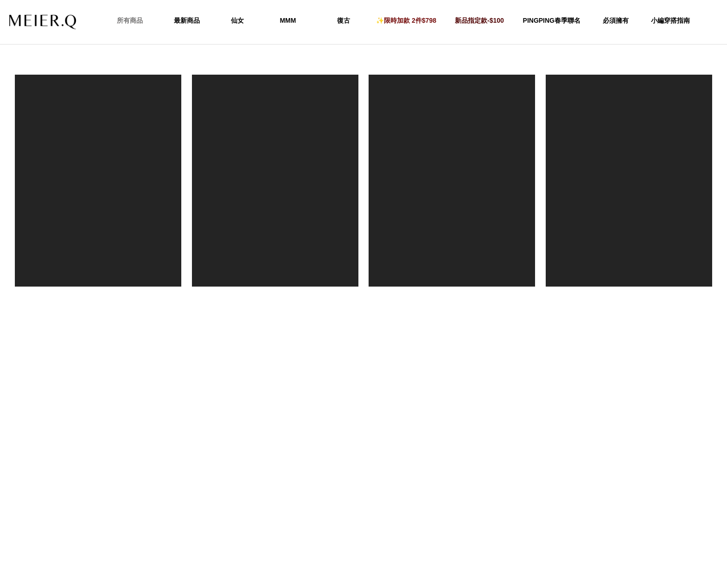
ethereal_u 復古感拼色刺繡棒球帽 (98, 297)
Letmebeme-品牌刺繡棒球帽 (275, 297)
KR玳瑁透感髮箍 (452, 297)
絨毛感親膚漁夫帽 (629, 297)
